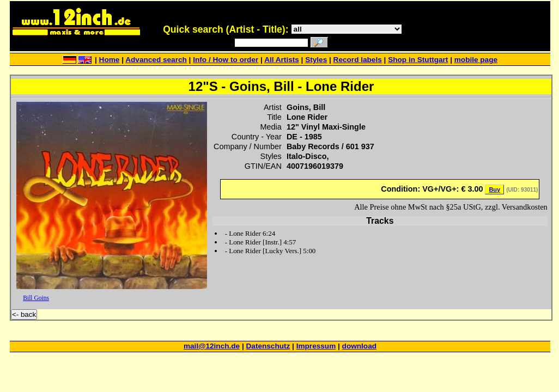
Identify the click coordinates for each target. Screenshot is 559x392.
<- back (24, 314)
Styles (316, 60)
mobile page (476, 60)
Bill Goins (36, 298)
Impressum (316, 346)
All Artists (282, 60)
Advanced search (156, 60)
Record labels (358, 60)
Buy (494, 189)
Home (110, 60)
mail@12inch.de (212, 346)
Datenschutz (268, 346)
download (359, 346)
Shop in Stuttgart (418, 60)
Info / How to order (226, 60)
